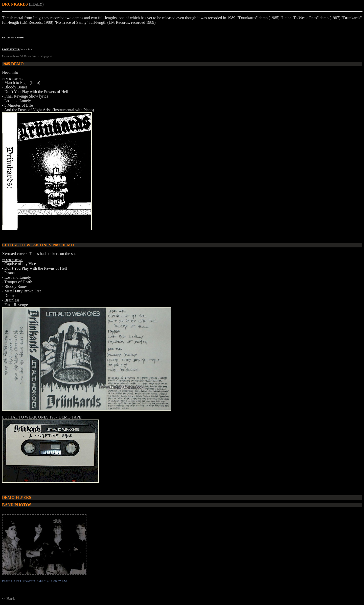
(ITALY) (36, 4)
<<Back (8, 599)
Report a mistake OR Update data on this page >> (27, 56)
